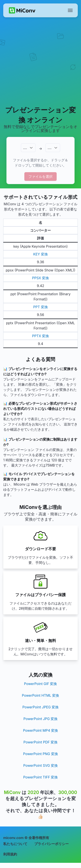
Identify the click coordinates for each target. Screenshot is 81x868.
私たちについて (15, 844)
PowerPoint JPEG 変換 (40, 707)
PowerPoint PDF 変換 (40, 742)
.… (25, 148)
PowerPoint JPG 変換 (40, 719)
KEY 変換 (40, 254)
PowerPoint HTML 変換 (41, 695)
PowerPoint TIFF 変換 (41, 777)
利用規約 (10, 854)
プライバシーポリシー (51, 844)
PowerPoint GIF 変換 (41, 684)
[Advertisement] (40, 61)
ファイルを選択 (40, 176)
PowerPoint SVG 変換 (40, 765)
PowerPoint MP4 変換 (40, 730)
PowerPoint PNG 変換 (40, 754)
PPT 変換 (40, 307)
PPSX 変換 (40, 278)
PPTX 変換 (40, 336)
